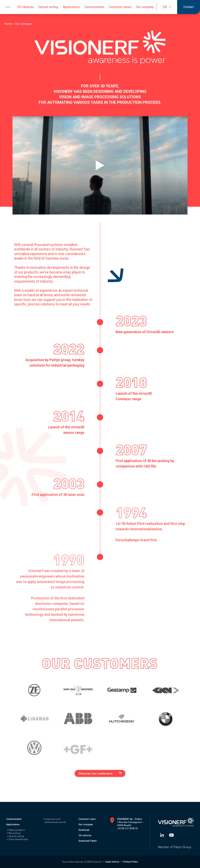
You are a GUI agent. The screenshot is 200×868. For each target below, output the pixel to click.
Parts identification (18, 839)
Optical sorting (48, 7)
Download (84, 830)
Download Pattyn (88, 841)
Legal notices (112, 862)
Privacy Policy (130, 862)
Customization (94, 7)
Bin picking (14, 833)
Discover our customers (100, 773)
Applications (71, 7)
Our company (145, 7)
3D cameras (25, 7)
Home (9, 24)
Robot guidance (16, 830)
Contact (189, 7)
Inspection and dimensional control (54, 821)
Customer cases (120, 7)
